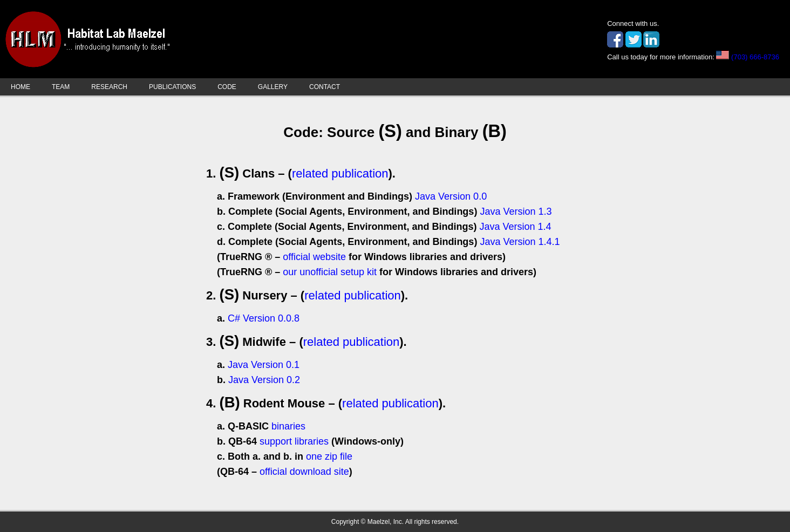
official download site (304, 472)
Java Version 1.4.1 (520, 242)
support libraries (294, 441)
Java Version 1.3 (516, 212)
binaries (288, 426)
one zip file (329, 456)
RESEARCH (109, 87)
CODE (227, 87)
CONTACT (325, 87)
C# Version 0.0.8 (264, 318)
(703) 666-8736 (755, 57)
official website (314, 257)
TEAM (61, 87)
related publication (340, 173)
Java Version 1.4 (515, 227)
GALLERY (273, 87)
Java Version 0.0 (451, 196)
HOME (21, 87)
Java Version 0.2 (264, 380)
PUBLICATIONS (172, 87)
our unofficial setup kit (330, 272)
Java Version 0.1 (264, 365)
